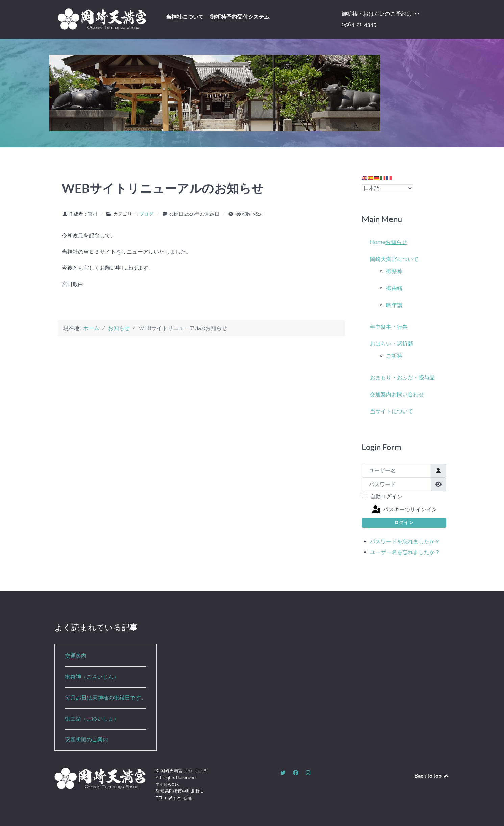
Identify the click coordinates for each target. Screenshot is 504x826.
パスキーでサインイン (404, 510)
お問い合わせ (408, 394)
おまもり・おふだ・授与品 (402, 377)
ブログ (146, 214)
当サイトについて (392, 411)
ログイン (404, 523)
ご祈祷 (394, 356)
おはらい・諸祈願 (392, 344)
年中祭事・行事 (389, 327)
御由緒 (394, 288)
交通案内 (381, 394)
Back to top (432, 776)
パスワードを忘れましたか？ (405, 541)
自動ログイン (386, 497)
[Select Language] (387, 188)
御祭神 (394, 271)
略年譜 (394, 305)
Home (378, 242)
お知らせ (396, 242)
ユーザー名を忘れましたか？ (405, 552)
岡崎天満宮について (394, 259)
